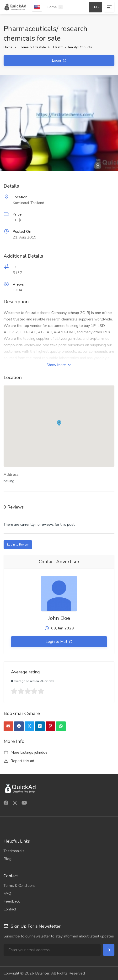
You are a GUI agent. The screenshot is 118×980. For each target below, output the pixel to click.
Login (57, 60)
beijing (9, 481)
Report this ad (19, 761)
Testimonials (14, 851)
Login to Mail (57, 642)
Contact (10, 909)
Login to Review (18, 545)
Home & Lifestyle (33, 47)
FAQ (7, 893)
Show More (59, 365)
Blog (8, 859)
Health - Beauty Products (73, 47)
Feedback (12, 901)
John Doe (59, 618)
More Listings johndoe (26, 753)
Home (52, 7)
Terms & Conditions (20, 886)
